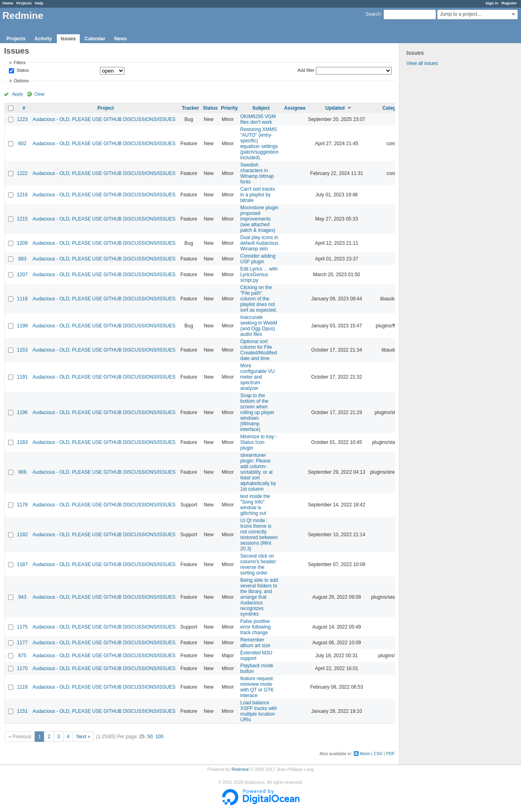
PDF (390, 754)
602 (22, 144)
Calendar (95, 39)
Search (373, 14)
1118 (22, 299)
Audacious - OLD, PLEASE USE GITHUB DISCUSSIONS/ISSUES (104, 119)
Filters (20, 62)
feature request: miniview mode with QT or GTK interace (257, 687)
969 (22, 472)
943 (22, 597)
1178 (22, 505)
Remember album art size (255, 643)
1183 (22, 442)
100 (160, 737)
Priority (229, 108)
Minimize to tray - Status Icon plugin (258, 442)
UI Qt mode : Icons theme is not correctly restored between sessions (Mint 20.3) (259, 535)
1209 (22, 243)
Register (509, 3)
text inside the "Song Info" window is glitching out (255, 505)
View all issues (422, 63)
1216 (22, 195)
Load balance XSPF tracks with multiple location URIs (258, 711)
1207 (22, 275)
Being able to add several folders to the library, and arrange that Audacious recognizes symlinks (259, 597)
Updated (335, 108)
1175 (22, 627)
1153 (22, 350)
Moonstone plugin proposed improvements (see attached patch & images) (259, 219)
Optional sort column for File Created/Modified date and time (258, 350)
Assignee (295, 108)
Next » (83, 737)
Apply (18, 94)
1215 (22, 219)
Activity (43, 39)
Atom (365, 754)
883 (22, 259)
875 (22, 656)
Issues (68, 39)
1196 (22, 412)
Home (8, 3)
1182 (22, 535)
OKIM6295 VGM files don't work (258, 119)
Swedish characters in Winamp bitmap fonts (257, 173)
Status (22, 71)
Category (393, 108)
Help (39, 3)
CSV (378, 754)
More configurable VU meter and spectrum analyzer (257, 377)
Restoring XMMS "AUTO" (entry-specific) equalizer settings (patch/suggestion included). (259, 144)
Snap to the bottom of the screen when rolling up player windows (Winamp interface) (257, 412)
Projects (24, 3)
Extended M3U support (256, 656)
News (120, 39)
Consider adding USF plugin (258, 259)
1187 (22, 564)
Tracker (190, 108)
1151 (22, 711)
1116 (22, 687)
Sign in (492, 3)
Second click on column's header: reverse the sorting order (258, 564)
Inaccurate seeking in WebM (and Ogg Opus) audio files (259, 326)
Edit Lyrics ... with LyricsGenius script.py (259, 275)
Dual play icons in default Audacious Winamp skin (259, 243)
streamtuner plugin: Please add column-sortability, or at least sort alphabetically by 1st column (258, 472)
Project (106, 108)
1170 (22, 668)
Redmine (240, 769)
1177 (22, 643)
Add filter (306, 70)
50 (150, 737)
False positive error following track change (255, 627)
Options (21, 81)
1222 (22, 173)
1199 (22, 326)
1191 (22, 377)
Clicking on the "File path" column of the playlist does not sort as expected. (258, 299)
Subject (261, 108)
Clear (39, 94)
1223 (22, 119)
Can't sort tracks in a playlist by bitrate (257, 195)
